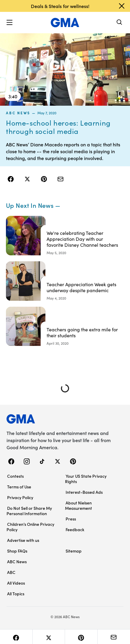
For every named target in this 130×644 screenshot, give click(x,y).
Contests (15, 476)
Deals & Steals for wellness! (60, 6)
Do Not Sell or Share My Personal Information (29, 511)
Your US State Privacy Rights (86, 479)
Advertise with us (23, 540)
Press (71, 519)
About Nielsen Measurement (79, 505)
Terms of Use (19, 487)
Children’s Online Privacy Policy (30, 527)
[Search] (120, 23)
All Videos (16, 583)
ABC (11, 572)
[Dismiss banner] (122, 6)
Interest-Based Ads (84, 492)
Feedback (75, 529)
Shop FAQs (17, 551)
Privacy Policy (20, 497)
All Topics (16, 594)
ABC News (18, 113)
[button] (9, 23)
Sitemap (74, 551)
